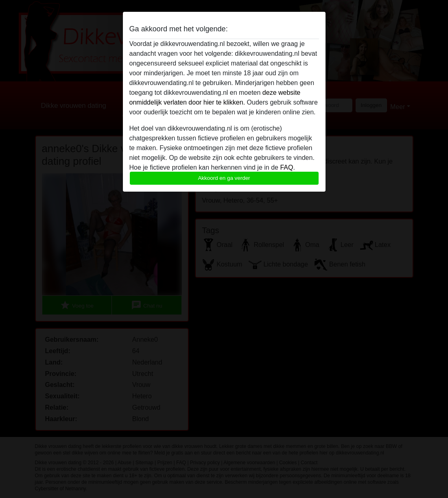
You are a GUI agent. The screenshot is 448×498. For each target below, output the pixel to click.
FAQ (286, 167)
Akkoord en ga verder (224, 178)
